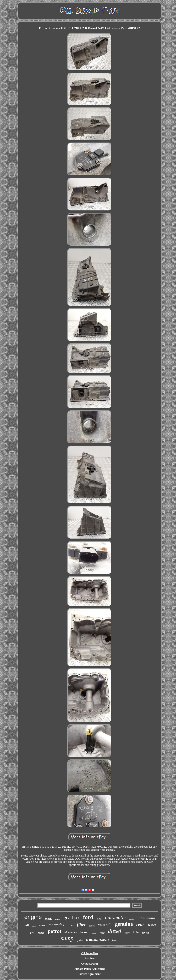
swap (102, 933)
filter (81, 925)
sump (67, 938)
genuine (124, 924)
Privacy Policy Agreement (90, 969)
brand (84, 932)
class (42, 925)
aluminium (71, 932)
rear (140, 924)
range (41, 933)
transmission (97, 939)
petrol (54, 931)
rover (34, 926)
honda (115, 940)
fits (32, 932)
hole (136, 932)
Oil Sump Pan (90, 953)
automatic (115, 917)
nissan (92, 926)
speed (94, 933)
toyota (145, 933)
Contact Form (90, 964)
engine (33, 917)
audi (26, 925)
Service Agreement (90, 974)
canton (132, 919)
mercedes (56, 925)
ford (88, 917)
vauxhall (105, 925)
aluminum (147, 918)
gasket (80, 940)
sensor (58, 919)
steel (99, 919)
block (48, 919)
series (152, 925)
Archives (90, 958)
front (70, 925)
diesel (115, 931)
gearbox (72, 917)
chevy (127, 933)
